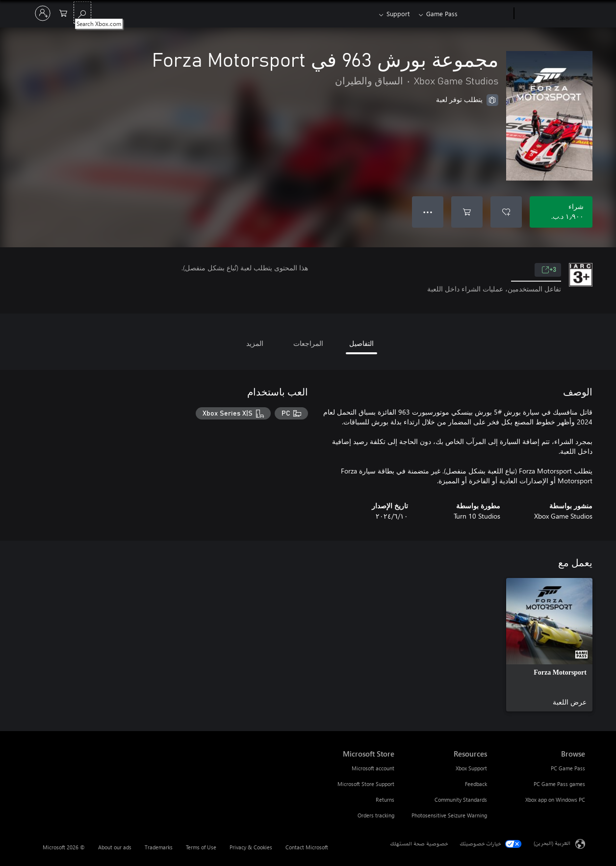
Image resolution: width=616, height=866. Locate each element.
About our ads (115, 847)
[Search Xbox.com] (82, 13)
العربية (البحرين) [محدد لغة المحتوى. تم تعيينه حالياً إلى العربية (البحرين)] (552, 843)
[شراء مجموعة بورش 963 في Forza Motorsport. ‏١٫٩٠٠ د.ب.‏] (561, 212)
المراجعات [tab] (308, 343)
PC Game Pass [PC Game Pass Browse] (568, 768)
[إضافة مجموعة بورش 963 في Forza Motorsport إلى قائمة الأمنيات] (506, 212)
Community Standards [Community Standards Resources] (461, 800)
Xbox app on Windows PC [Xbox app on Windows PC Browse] (555, 800)
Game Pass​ (442, 13)
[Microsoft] (552, 14)
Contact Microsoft (307, 847)
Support (396, 13)
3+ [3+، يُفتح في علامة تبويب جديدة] (549, 270)
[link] (549, 645)
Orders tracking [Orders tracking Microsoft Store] (376, 815)
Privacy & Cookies (251, 847)
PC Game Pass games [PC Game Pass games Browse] (559, 784)
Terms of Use (201, 847)
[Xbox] (487, 14)
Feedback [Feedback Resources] (476, 784)
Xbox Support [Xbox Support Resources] (471, 768)
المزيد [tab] (255, 343)
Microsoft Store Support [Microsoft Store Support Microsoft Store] (366, 784)
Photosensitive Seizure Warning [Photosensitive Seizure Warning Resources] (449, 815)
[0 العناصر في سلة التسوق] (63, 13)
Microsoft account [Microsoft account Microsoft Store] (373, 768)
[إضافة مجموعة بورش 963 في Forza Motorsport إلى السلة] (467, 212)
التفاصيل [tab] (361, 343)
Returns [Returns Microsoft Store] (385, 800)
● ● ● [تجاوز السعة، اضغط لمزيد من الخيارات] (428, 212)
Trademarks (159, 847)
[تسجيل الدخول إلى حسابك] (43, 13)
